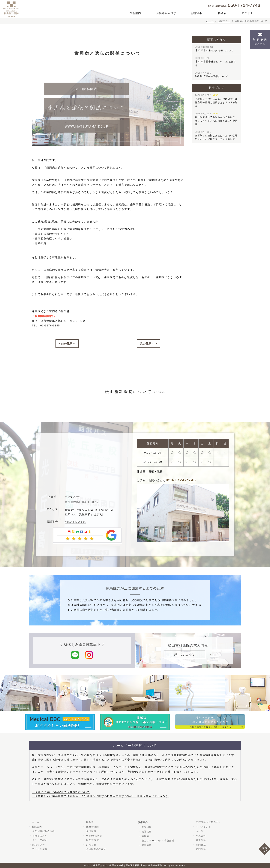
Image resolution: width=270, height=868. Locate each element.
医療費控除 (92, 827)
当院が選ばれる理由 (44, 831)
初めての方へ (40, 836)
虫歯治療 (146, 827)
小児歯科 (200, 836)
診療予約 (260, 42)
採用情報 (91, 831)
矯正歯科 (200, 840)
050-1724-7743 (75, 522)
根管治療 (146, 831)
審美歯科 (146, 845)
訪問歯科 (200, 849)
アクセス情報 (40, 849)
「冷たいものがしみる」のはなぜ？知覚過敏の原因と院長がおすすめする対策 (216, 101)
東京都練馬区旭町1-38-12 (82, 502)
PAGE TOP (264, 850)
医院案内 (135, 13)
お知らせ (91, 845)
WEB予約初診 (94, 836)
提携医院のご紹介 (96, 849)
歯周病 (145, 836)
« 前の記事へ (67, 343)
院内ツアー (39, 845)
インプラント (203, 827)
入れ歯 (199, 831)
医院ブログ (92, 840)
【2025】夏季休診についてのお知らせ (216, 62)
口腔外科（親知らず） (208, 822)
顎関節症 (200, 845)
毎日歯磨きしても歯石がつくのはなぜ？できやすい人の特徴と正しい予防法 (216, 119)
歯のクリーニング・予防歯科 (157, 840)
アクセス (247, 13)
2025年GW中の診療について (211, 75)
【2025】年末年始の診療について (214, 49)
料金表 (222, 13)
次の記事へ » (149, 343)
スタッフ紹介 (40, 840)
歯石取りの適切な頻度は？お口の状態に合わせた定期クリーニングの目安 (216, 136)
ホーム (35, 822)
